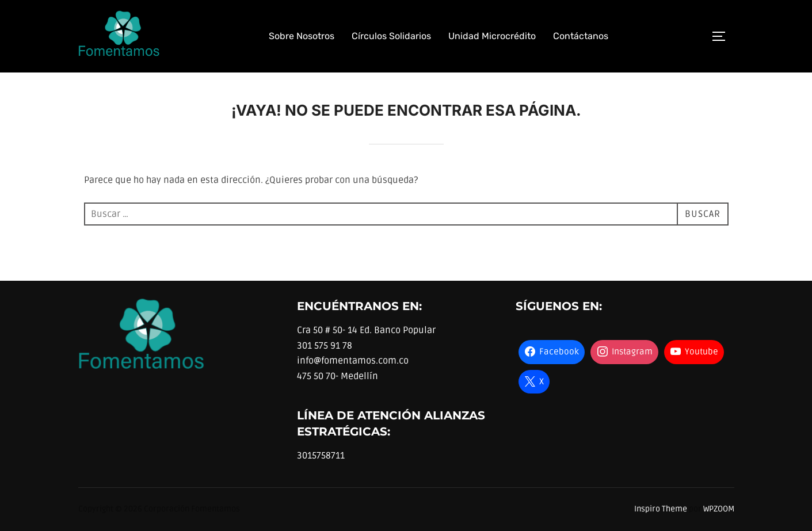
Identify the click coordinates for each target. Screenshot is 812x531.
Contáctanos (581, 36)
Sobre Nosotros (302, 36)
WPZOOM (719, 509)
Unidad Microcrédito (492, 36)
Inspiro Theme (661, 509)
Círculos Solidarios (391, 36)
